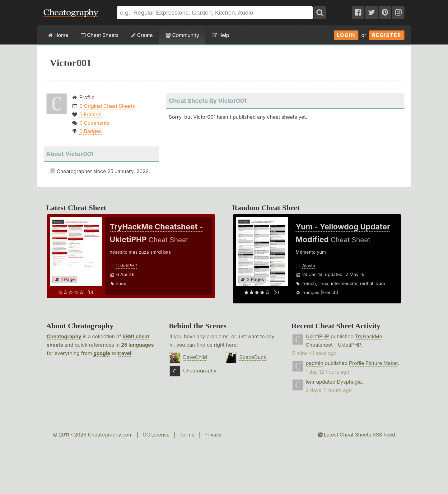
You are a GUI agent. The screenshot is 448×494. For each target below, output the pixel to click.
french (309, 283)
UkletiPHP (127, 266)
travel (124, 353)
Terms (187, 435)
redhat (367, 283)
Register (387, 35)
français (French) (320, 292)
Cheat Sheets (100, 35)
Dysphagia (349, 382)
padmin (315, 363)
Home (58, 35)
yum (381, 283)
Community (182, 35)
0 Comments (94, 123)
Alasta (309, 266)
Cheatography (64, 336)
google (102, 353)
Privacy (213, 435)
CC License (156, 435)
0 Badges (90, 131)
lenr (310, 382)
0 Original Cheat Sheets (107, 106)
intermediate (344, 283)
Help (220, 35)
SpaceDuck (253, 357)
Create (142, 35)
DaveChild (195, 357)
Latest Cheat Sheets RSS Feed (357, 435)
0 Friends (90, 114)
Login (346, 35)
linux (121, 283)
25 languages (137, 345)
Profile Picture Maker (373, 363)
